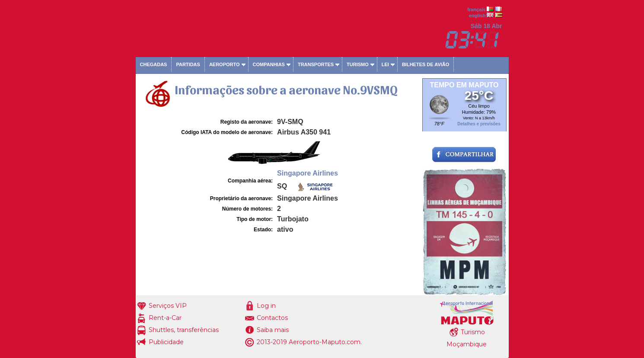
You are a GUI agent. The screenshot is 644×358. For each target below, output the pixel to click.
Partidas (188, 64)
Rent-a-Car (165, 318)
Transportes (316, 64)
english (477, 16)
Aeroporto (225, 64)
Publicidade (166, 342)
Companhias (269, 64)
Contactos (272, 318)
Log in (266, 306)
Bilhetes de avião (426, 64)
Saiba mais (273, 330)
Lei (385, 64)
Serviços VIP (168, 306)
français (476, 10)
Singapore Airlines (308, 173)
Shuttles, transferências (184, 330)
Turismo (358, 64)
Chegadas (154, 64)
